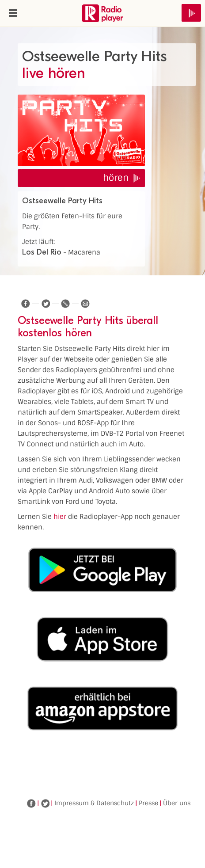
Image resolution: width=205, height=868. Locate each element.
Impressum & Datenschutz (94, 803)
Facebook (31, 803)
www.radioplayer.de (102, 13)
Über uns (177, 803)
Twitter (45, 803)
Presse (148, 803)
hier (60, 517)
